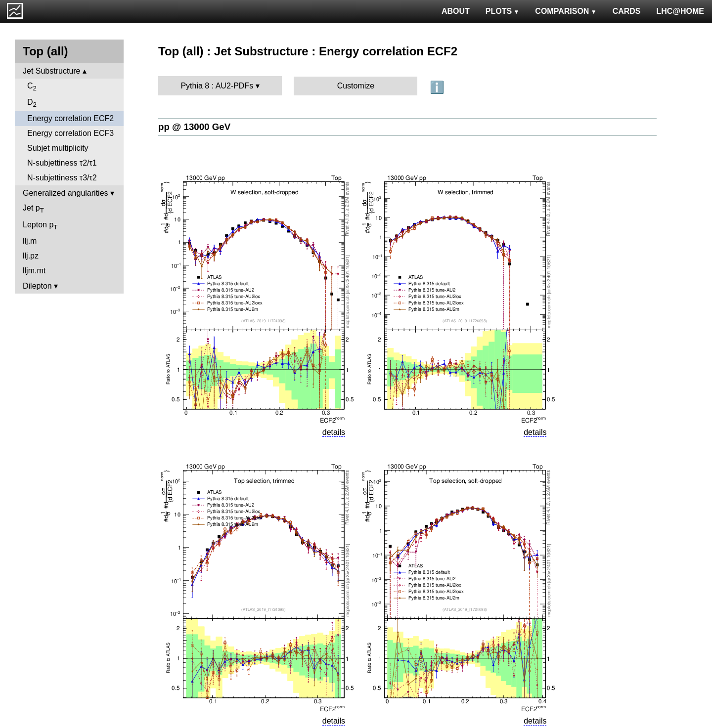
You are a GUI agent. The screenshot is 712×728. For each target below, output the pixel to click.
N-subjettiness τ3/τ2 (62, 178)
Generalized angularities (66, 193)
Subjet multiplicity (58, 148)
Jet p (33, 209)
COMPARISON (566, 11)
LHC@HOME (680, 11)
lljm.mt (34, 271)
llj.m (30, 241)
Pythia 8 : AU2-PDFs (217, 86)
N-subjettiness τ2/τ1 (62, 163)
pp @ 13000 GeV (194, 127)
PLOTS (503, 11)
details (334, 432)
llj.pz (31, 256)
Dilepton (37, 286)
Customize (356, 86)
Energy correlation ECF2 (70, 118)
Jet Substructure (52, 71)
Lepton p (40, 226)
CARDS (627, 11)
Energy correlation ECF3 (70, 133)
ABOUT (456, 11)
